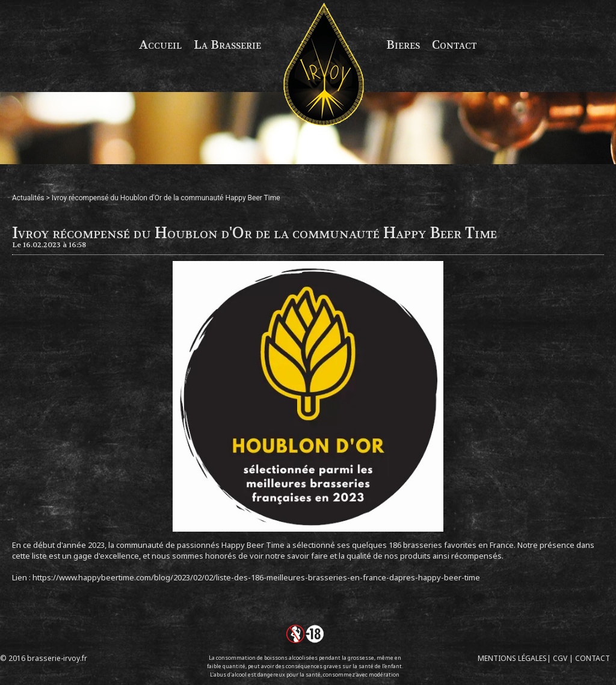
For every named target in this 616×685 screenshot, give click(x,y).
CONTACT (593, 658)
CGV (560, 658)
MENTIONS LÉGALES (512, 658)
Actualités (28, 198)
